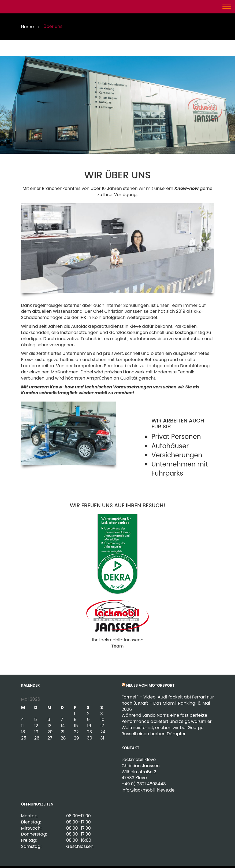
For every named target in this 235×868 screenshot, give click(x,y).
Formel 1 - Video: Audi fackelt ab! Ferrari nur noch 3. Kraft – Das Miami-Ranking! (168, 700)
